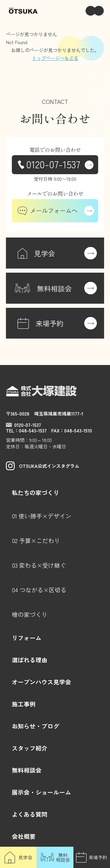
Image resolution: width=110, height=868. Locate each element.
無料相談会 (63, 857)
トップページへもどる (55, 58)
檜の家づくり (30, 614)
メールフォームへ (48, 211)
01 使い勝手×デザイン (42, 516)
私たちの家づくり (36, 493)
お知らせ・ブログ (36, 726)
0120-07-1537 (53, 164)
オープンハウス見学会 (41, 682)
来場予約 (98, 857)
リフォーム (27, 638)
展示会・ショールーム (41, 792)
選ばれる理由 (30, 660)
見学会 (25, 857)
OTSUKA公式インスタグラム (43, 466)
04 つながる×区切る (39, 590)
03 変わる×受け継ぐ (39, 565)
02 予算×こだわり (36, 541)
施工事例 (24, 704)
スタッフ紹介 (30, 748)
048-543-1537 (33, 430)
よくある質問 (30, 814)
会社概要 (24, 836)
